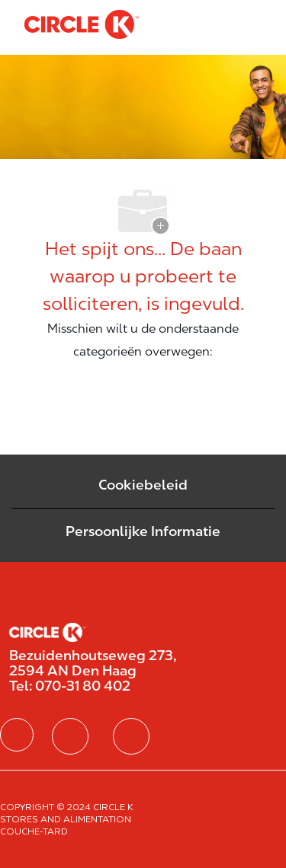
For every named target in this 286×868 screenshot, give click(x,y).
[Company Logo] (82, 24)
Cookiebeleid (143, 485)
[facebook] (17, 735)
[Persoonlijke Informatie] (143, 531)
